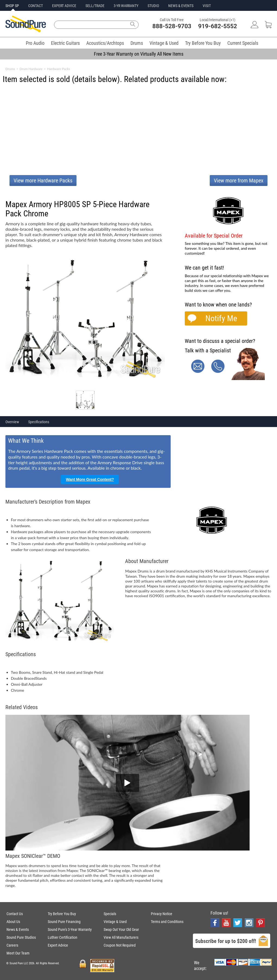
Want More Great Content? (90, 479)
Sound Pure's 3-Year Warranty (70, 930)
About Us (13, 922)
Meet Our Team (18, 953)
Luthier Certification (63, 937)
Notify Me (221, 318)
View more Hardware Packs (43, 181)
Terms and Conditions (167, 922)
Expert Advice (58, 945)
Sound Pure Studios (21, 937)
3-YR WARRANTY (126, 6)
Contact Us (15, 914)
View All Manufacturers (121, 937)
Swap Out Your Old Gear (121, 930)
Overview (12, 422)
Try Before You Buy (203, 43)
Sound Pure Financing (64, 922)
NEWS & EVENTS (181, 6)
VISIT (207, 6)
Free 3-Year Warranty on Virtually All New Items (139, 54)
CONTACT (36, 6)
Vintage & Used (164, 43)
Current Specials (243, 43)
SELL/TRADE (95, 6)
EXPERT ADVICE (64, 6)
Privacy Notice (162, 914)
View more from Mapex (239, 181)
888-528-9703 (172, 26)
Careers (12, 945)
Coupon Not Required (120, 945)
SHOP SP (12, 6)
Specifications (39, 422)
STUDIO (153, 6)
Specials (110, 914)
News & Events (18, 930)
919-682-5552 (218, 26)
